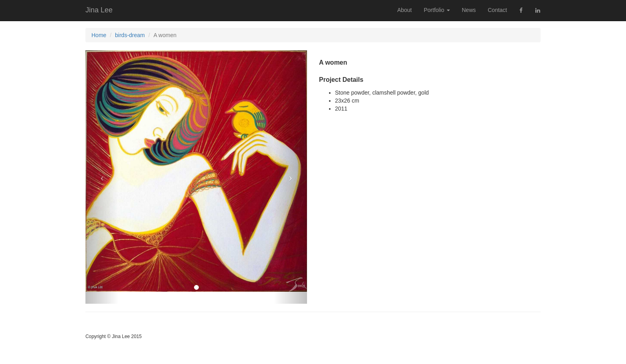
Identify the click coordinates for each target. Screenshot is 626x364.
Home (99, 35)
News (469, 10)
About (405, 10)
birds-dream (130, 35)
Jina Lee (99, 10)
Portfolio (437, 10)
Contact (497, 10)
